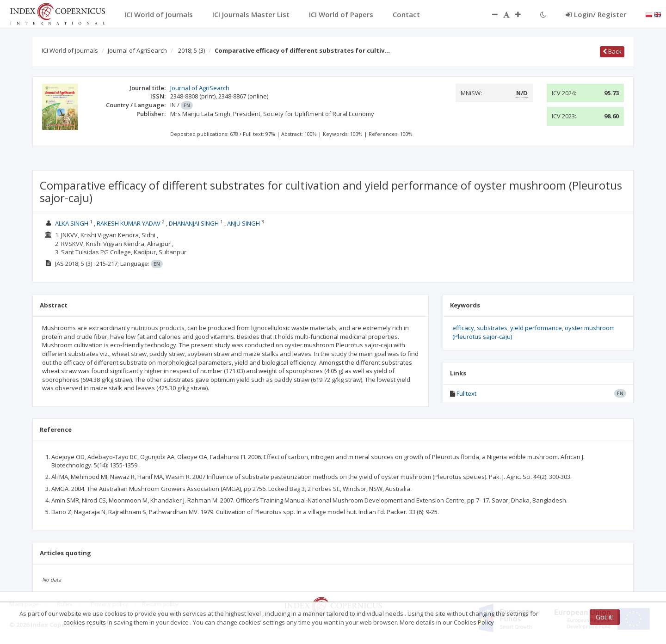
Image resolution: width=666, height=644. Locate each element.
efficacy (463, 328)
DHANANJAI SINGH (194, 223)
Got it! (605, 617)
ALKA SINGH (72, 223)
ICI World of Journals (70, 50)
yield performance (536, 328)
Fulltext (466, 393)
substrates (492, 328)
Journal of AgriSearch (137, 50)
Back (612, 51)
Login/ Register (596, 14)
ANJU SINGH (244, 223)
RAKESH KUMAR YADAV (129, 223)
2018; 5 (191, 50)
